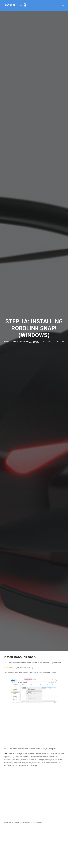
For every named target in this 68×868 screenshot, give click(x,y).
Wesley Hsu (34, 331)
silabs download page (37, 865)
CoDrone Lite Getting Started (46, 329)
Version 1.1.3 (11, 644)
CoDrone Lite (27, 329)
